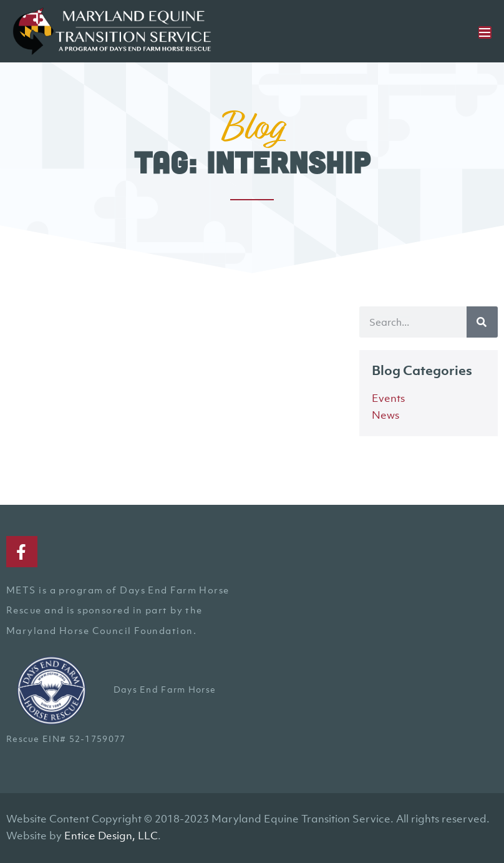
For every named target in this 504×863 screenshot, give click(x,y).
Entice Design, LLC (111, 836)
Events (388, 398)
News (385, 415)
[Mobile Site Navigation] (485, 32)
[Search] (482, 322)
